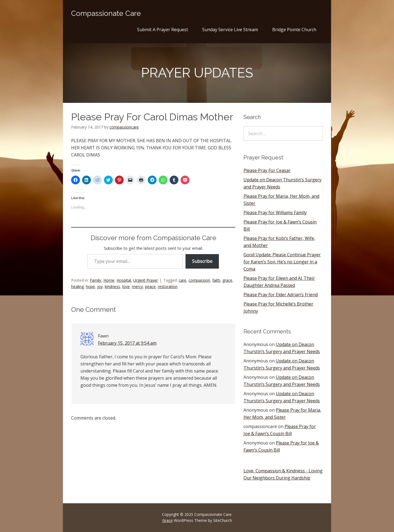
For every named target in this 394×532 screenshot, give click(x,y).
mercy (137, 287)
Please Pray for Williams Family (275, 213)
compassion (199, 280)
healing (77, 287)
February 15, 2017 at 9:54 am (127, 343)
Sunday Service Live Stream (230, 30)
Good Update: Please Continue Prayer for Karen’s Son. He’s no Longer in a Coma (282, 262)
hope (90, 287)
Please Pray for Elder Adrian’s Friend (281, 295)
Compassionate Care (106, 13)
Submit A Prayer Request (163, 30)
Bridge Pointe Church (294, 30)
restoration (168, 287)
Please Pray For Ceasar (267, 170)
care (182, 280)
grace (227, 280)
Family (95, 280)
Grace (167, 520)
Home (109, 280)
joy (100, 287)
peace (150, 287)
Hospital (124, 280)
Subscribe (202, 261)
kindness (112, 287)
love (126, 287)
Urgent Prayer (146, 280)
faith (216, 280)
